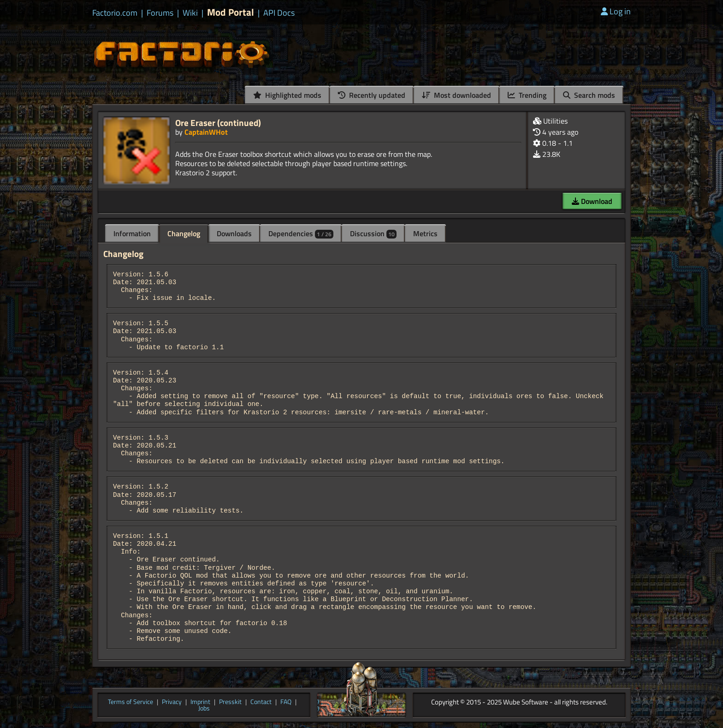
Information (132, 233)
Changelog (184, 233)
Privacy (172, 702)
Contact (261, 702)
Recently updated (372, 95)
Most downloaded (456, 95)
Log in (616, 11)
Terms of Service (130, 702)
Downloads (234, 233)
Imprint (200, 702)
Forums (160, 13)
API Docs (279, 13)
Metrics (425, 233)
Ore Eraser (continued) (218, 122)
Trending (527, 95)
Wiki (190, 13)
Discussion (373, 233)
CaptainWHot (206, 132)
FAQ (286, 702)
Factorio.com (115, 13)
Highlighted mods (287, 95)
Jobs (204, 709)
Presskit (230, 702)
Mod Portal (231, 12)
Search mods (589, 95)
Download (592, 201)
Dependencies (301, 233)
